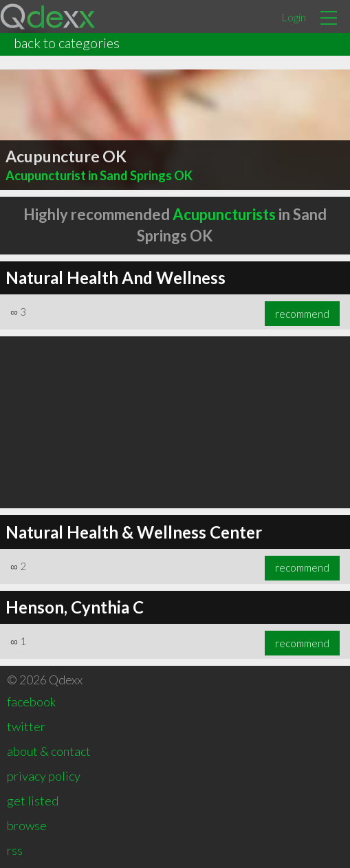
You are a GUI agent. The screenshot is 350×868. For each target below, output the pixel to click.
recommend (302, 314)
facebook (31, 702)
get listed (33, 801)
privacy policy (44, 776)
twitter (26, 726)
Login (294, 17)
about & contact (49, 751)
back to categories (67, 43)
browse (27, 825)
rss (15, 850)
